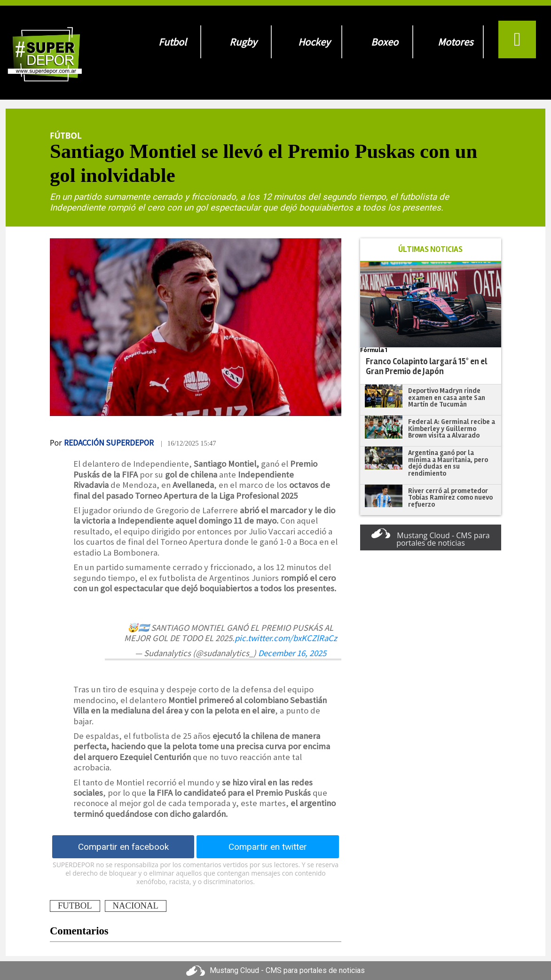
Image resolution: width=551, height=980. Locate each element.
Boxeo (385, 42)
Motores (455, 42)
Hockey (314, 42)
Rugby (243, 42)
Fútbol (66, 135)
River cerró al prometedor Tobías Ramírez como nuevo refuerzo (450, 498)
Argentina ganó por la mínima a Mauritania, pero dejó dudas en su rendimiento (448, 463)
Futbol (173, 42)
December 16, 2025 (292, 653)
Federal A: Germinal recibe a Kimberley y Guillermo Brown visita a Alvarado (452, 428)
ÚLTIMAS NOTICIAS (430, 249)
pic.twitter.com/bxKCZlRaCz (286, 638)
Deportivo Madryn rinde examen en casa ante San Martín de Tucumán (447, 397)
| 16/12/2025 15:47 (189, 443)
